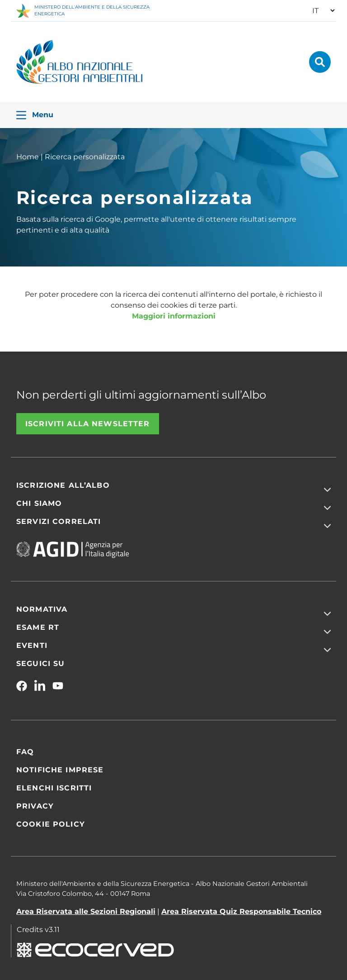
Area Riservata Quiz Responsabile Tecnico (241, 911)
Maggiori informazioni (174, 316)
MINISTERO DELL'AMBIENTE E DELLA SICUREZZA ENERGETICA (83, 11)
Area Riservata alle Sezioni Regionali (86, 911)
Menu (35, 115)
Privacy (35, 806)
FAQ (25, 752)
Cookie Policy (51, 824)
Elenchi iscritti (54, 788)
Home (28, 157)
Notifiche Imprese (60, 770)
